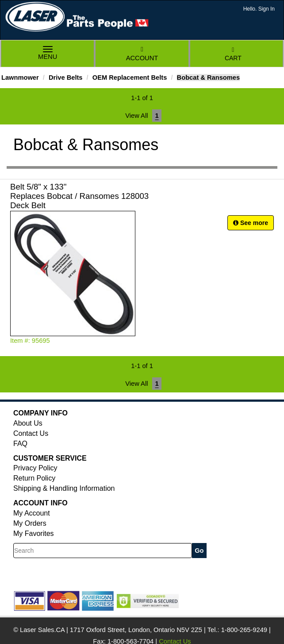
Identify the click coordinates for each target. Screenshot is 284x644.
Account (142, 54)
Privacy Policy (35, 468)
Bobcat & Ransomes (209, 78)
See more (251, 223)
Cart (233, 54)
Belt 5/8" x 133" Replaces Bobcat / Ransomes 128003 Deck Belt (79, 196)
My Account (32, 513)
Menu (48, 54)
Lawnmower (20, 78)
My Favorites (34, 533)
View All (136, 116)
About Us (28, 423)
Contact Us (31, 433)
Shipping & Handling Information (64, 488)
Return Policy (34, 478)
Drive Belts (66, 78)
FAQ (20, 444)
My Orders (30, 523)
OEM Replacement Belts (130, 78)
